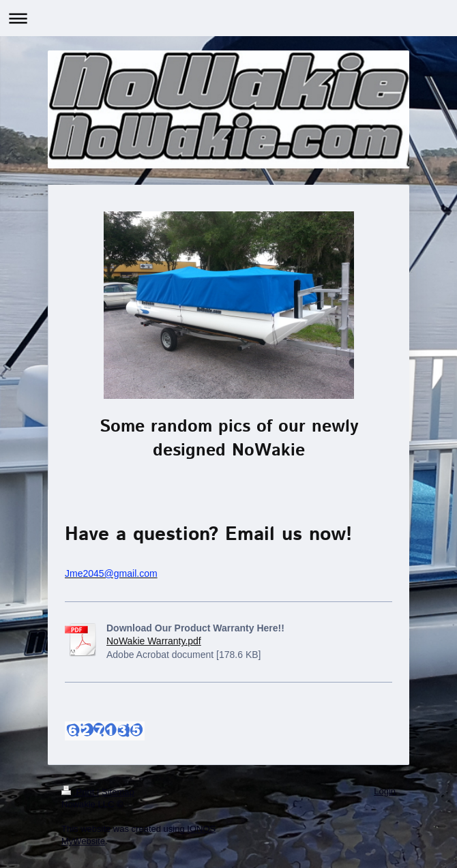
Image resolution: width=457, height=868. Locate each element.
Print (79, 792)
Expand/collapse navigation (228, 18)
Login (385, 791)
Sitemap (118, 792)
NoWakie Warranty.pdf (154, 641)
